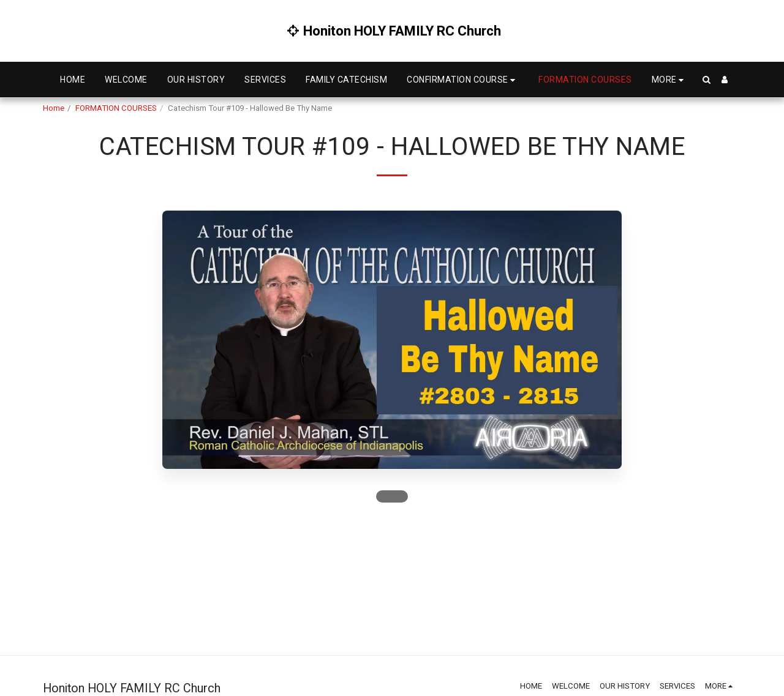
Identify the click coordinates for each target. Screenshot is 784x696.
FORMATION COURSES (116, 108)
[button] (463, 80)
